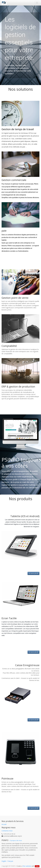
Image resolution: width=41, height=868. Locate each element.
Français (10, 861)
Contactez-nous (7, 831)
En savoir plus (33, 573)
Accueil (4, 824)
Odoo (37, 866)
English (4, 861)
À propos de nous (16, 840)
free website (27, 866)
